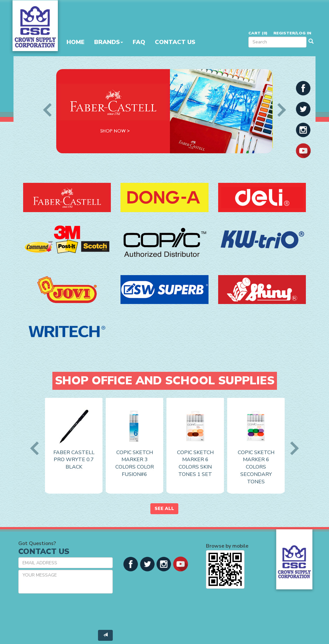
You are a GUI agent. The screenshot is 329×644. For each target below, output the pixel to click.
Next (279, 110)
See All (164, 509)
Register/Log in (292, 33)
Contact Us (175, 42)
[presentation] (67, 611)
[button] (303, 88)
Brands (109, 42)
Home (76, 42)
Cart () (258, 33)
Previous (50, 110)
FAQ (139, 42)
